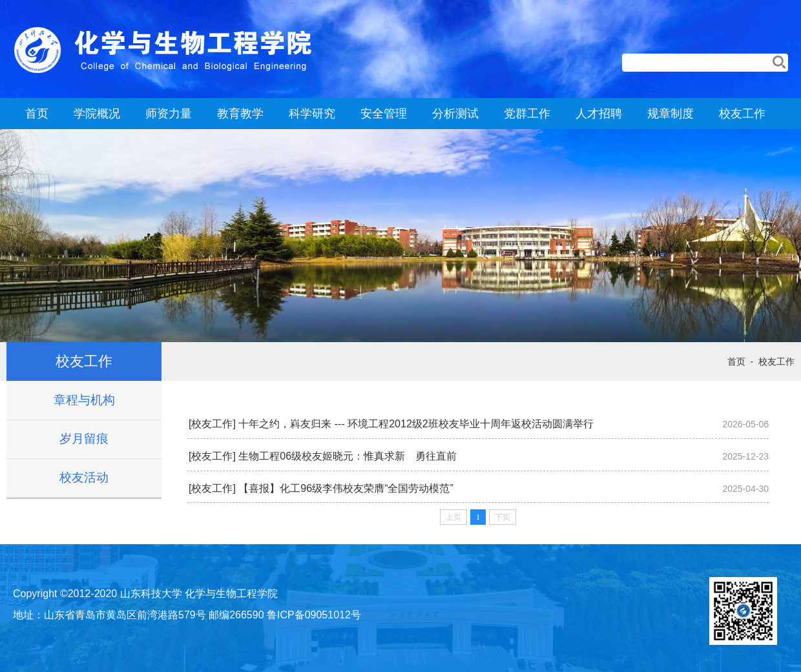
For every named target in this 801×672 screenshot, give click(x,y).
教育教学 (240, 114)
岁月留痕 (84, 439)
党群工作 (527, 114)
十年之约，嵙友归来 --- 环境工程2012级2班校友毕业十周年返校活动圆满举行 (416, 424)
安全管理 (384, 114)
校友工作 (742, 114)
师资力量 (169, 114)
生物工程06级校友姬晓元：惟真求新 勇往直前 (348, 456)
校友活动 (84, 477)
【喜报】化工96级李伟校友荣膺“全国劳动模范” (346, 488)
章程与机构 (84, 400)
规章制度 (671, 114)
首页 (37, 114)
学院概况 (97, 114)
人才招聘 (599, 114)
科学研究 (312, 114)
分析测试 (455, 114)
